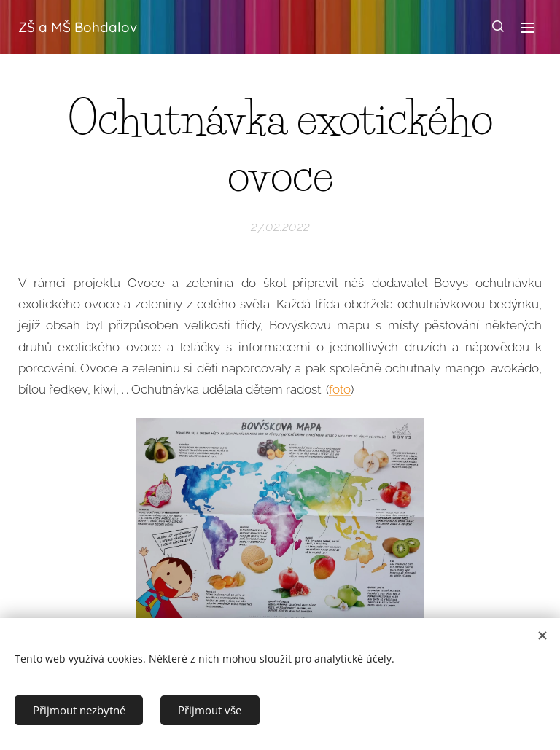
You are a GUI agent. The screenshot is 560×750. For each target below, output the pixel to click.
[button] (498, 27)
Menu (527, 28)
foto (340, 389)
